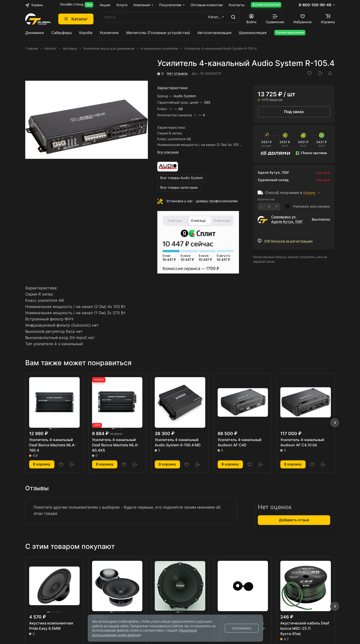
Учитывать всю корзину (308, 206)
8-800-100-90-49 (315, 5)
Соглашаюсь (242, 628)
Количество (266, 199)
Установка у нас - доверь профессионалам (202, 201)
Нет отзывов (177, 74)
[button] (335, 423)
